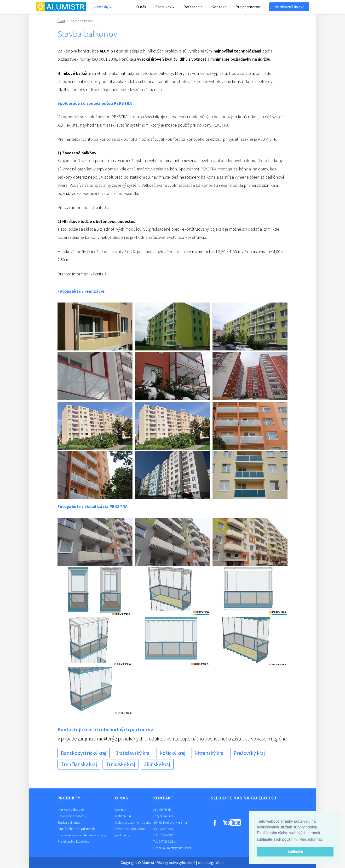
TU (107, 207)
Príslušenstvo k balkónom (75, 841)
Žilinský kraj (157, 764)
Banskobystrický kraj (84, 753)
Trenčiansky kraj (79, 764)
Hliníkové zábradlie (71, 810)
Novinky (120, 810)
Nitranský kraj (210, 753)
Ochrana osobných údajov (133, 822)
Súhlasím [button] (295, 852)
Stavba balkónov (69, 822)
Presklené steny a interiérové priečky (82, 835)
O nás (141, 7)
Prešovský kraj (249, 753)
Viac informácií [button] (312, 839)
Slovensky (103, 7)
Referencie (193, 7)
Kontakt (219, 7)
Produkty (165, 7)
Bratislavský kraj (133, 753)
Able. (220, 862)
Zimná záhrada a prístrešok (76, 829)
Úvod (61, 21)
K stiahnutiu (123, 816)
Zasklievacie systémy (72, 816)
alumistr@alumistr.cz (177, 848)
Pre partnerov (248, 7)
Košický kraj (172, 753)
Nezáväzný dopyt (289, 7)
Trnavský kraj (121, 764)
